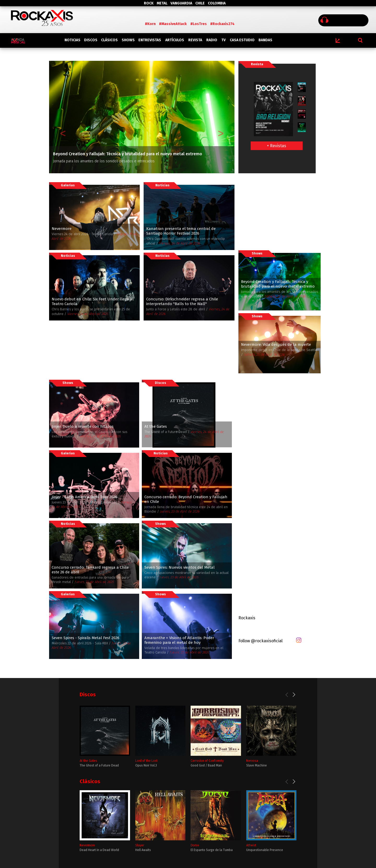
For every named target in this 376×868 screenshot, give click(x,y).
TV (224, 40)
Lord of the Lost (146, 761)
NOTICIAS (72, 40)
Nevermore (87, 845)
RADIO (212, 40)
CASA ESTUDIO (242, 40)
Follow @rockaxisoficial (260, 641)
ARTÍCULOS (175, 40)
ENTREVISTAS (150, 40)
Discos (88, 694)
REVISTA (195, 40)
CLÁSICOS (109, 40)
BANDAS (265, 40)
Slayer (140, 845)
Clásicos (90, 781)
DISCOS (91, 40)
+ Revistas (277, 146)
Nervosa (252, 761)
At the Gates (88, 761)
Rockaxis (247, 618)
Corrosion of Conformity (207, 761)
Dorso (195, 845)
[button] (63, 117)
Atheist (251, 845)
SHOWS (128, 40)
